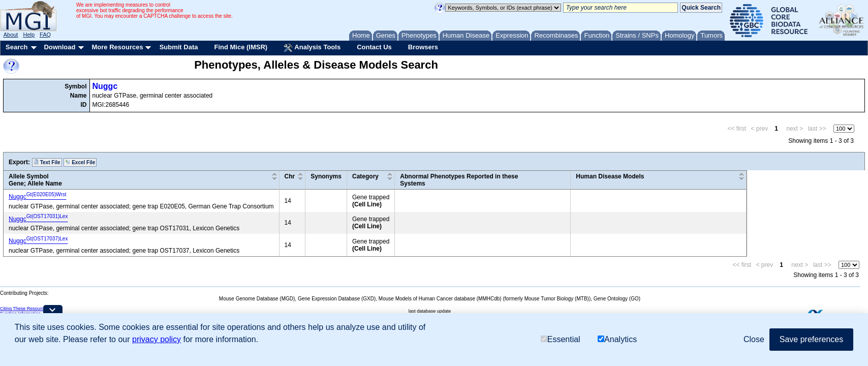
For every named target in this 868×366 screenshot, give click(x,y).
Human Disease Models (610, 176)
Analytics (617, 339)
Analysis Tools (312, 48)
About (11, 35)
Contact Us (374, 47)
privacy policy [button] (157, 339)
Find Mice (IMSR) (241, 47)
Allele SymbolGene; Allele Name (35, 180)
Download (59, 47)
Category (365, 176)
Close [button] (754, 339)
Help (29, 35)
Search (17, 47)
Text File (47, 162)
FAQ (45, 35)
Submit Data (179, 47)
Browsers (423, 47)
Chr (290, 176)
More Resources (117, 47)
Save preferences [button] (811, 339)
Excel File (80, 162)
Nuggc (105, 86)
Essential (561, 339)
